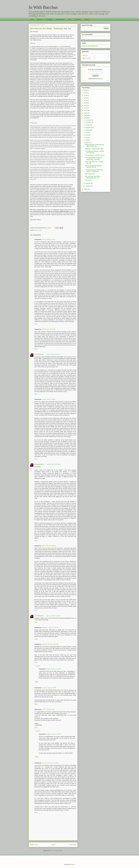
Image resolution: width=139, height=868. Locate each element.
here (59, 46)
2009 (86, 189)
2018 (86, 98)
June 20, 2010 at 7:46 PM (49, 399)
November (89, 123)
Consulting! (78, 19)
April (87, 140)
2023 (86, 96)
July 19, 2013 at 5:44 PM (48, 709)
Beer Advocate (38, 230)
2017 (86, 100)
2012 (86, 113)
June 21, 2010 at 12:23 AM (54, 464)
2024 (86, 93)
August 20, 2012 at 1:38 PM (54, 669)
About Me (40, 19)
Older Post (73, 845)
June (87, 135)
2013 (86, 110)
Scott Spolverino (39, 354)
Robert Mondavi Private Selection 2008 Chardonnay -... (95, 145)
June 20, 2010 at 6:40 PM (53, 354)
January (88, 186)
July (87, 132)
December (89, 120)
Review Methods (60, 19)
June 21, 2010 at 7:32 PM (53, 616)
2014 (86, 108)
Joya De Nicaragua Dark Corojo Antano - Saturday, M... (94, 171)
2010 (86, 118)
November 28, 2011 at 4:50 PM (50, 644)
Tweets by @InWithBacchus (90, 46)
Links (70, 19)
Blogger (73, 864)
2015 (86, 105)
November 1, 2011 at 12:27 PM (50, 628)
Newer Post (34, 845)
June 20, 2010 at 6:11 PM (49, 239)
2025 (86, 91)
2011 (86, 115)
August (88, 130)
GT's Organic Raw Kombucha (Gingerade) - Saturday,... (94, 158)
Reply (36, 324)
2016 (86, 103)
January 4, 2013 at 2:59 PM (49, 688)
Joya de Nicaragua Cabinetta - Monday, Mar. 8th (94, 166)
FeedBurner (99, 79)
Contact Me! (49, 19)
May (87, 138)
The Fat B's (88, 180)
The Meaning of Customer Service (95, 155)
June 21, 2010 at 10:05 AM (49, 546)
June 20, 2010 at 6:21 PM (49, 329)
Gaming (86, 19)
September (89, 128)
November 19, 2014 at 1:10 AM (50, 763)
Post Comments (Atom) (57, 851)
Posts (85, 55)
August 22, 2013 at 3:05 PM (54, 734)
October (88, 125)
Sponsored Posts (90, 174)
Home (32, 19)
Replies (38, 666)
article (56, 111)
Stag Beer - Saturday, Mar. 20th (94, 149)
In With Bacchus (43, 7)
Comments (87, 58)
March (87, 143)
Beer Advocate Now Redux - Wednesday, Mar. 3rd (50, 28)
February (88, 183)
